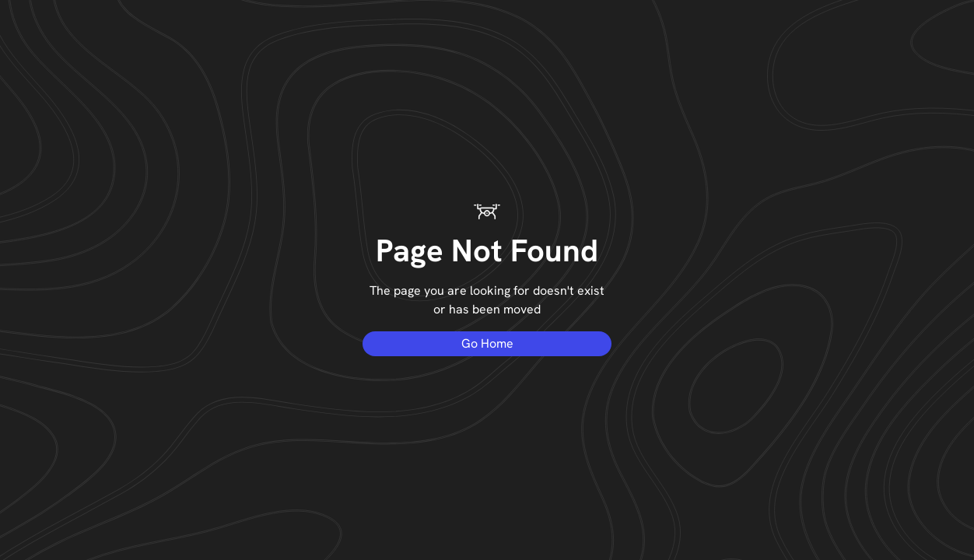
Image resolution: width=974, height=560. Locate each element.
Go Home (487, 343)
